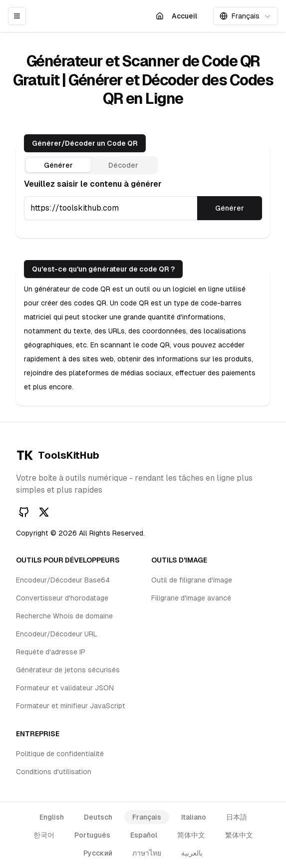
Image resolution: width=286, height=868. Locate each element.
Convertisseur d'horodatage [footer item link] (62, 598)
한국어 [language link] (44, 835)
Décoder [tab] (123, 165)
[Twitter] (44, 512)
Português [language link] (92, 835)
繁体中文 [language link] (239, 835)
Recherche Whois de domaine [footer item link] (64, 616)
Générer (230, 208)
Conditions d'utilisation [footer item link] (54, 772)
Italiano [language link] (194, 817)
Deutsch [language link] (98, 817)
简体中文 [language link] (191, 835)
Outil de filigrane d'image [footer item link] (192, 580)
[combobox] (246, 16)
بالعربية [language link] (192, 853)
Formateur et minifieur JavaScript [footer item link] (71, 706)
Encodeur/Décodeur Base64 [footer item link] (63, 580)
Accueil (179, 18)
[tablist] (91, 165)
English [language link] (52, 817)
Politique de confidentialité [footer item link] (60, 754)
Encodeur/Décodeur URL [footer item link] (57, 634)
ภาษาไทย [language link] (147, 853)
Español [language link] (144, 835)
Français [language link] (147, 817)
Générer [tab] (58, 165)
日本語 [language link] (237, 817)
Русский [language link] (98, 853)
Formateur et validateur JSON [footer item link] (65, 688)
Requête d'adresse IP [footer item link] (51, 652)
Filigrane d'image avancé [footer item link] (191, 598)
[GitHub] (24, 512)
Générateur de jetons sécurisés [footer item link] (68, 670)
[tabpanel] (143, 199)
